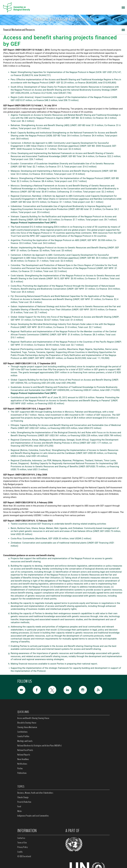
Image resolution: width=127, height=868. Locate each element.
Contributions (22, 732)
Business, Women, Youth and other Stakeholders (35, 793)
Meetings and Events (25, 741)
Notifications (22, 764)
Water (20, 811)
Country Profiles (23, 736)
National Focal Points (25, 750)
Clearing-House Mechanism (27, 727)
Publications (22, 773)
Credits (20, 852)
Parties (20, 768)
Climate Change (23, 797)
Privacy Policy (23, 847)
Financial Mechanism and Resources (19, 30)
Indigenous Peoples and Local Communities (33, 816)
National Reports (24, 755)
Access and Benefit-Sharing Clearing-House (33, 718)
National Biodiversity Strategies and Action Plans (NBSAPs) (40, 746)
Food (19, 806)
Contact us (21, 838)
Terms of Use (22, 843)
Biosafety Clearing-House (27, 723)
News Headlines (23, 759)
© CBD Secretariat (24, 856)
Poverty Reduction (24, 802)
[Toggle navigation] (123, 7)
